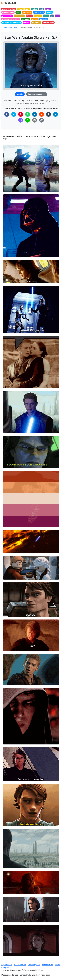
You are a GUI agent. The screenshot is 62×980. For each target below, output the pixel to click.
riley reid (38, 16)
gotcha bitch (19, 16)
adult (18, 12)
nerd (57, 16)
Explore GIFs (7, 965)
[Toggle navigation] (58, 3)
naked (46, 16)
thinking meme (8, 12)
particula (44, 19)
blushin (29, 16)
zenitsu (34, 9)
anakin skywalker (9, 9)
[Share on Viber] (21, 120)
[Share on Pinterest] (21, 114)
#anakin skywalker (37, 94)
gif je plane (36, 23)
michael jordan (24, 9)
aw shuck (25, 19)
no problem (27, 12)
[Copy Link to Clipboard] (42, 120)
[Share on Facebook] (7, 114)
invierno (26, 23)
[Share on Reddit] (42, 114)
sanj (41, 9)
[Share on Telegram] (55, 114)
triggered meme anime (11, 19)
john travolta (7, 16)
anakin (20, 94)
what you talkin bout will (11, 23)
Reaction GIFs (20, 965)
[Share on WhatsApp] (28, 114)
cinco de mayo (48, 23)
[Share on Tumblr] (49, 114)
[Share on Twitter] (14, 114)
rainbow (35, 19)
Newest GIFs (48, 965)
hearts (48, 9)
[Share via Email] (35, 120)
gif (52, 16)
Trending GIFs (34, 965)
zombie (49, 12)
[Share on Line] (28, 120)
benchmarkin (39, 12)
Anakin (16, 27)
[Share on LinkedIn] (35, 114)
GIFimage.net (7, 27)
